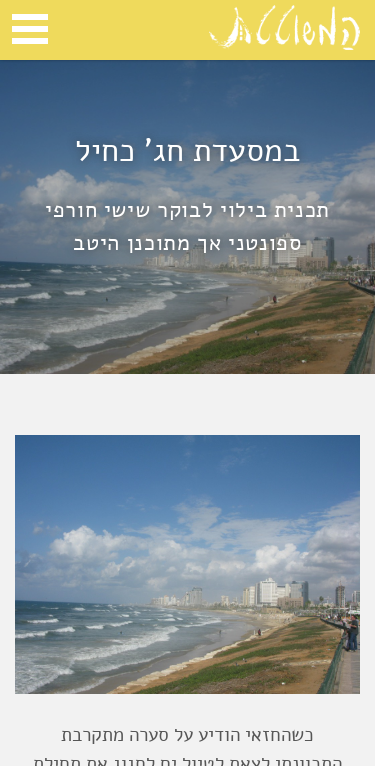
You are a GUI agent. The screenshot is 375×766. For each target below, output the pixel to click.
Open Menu (30, 29)
